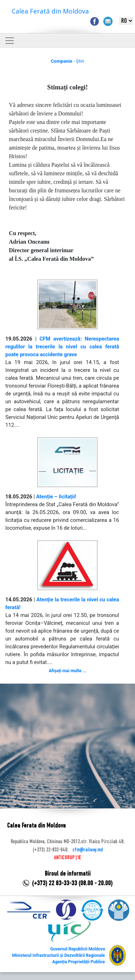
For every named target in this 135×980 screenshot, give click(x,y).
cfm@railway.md (88, 850)
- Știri (67, 61)
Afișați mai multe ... (67, 671)
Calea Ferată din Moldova (50, 11)
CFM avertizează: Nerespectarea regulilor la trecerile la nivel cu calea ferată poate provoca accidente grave (62, 347)
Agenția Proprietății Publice (79, 962)
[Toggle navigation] (10, 41)
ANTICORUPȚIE (67, 858)
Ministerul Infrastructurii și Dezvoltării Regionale (58, 955)
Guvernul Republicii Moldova (77, 949)
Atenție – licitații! (56, 497)
